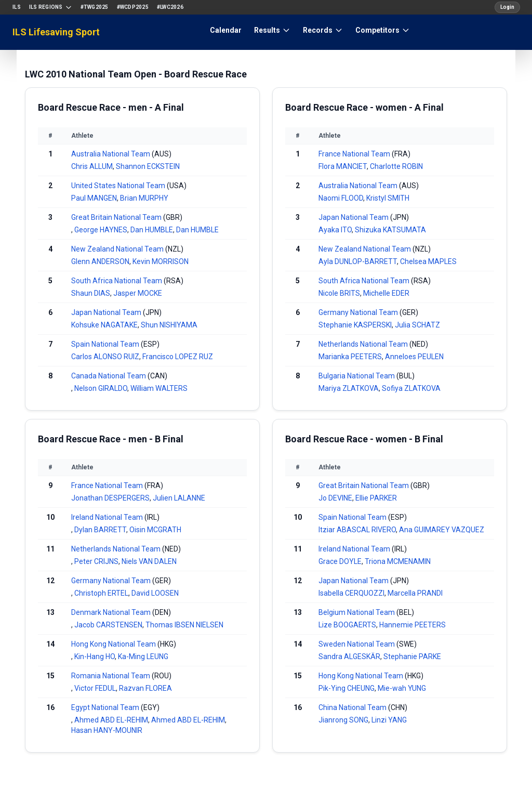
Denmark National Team (111, 612)
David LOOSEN (155, 593)
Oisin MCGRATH (155, 530)
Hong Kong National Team (114, 644)
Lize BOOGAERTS (347, 625)
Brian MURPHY (144, 198)
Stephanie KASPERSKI (355, 325)
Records (323, 30)
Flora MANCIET (343, 166)
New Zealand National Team (117, 249)
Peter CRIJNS (96, 561)
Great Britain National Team (116, 217)
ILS (17, 7)
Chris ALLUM (92, 166)
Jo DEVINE (335, 498)
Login (507, 7)
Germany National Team (358, 312)
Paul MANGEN (94, 198)
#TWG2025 (95, 7)
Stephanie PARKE (412, 656)
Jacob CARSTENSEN (108, 625)
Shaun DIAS (91, 293)
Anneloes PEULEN (414, 357)
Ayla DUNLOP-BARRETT (358, 261)
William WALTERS (159, 388)
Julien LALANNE (179, 498)
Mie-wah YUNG (402, 688)
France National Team (354, 154)
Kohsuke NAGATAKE (104, 325)
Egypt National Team (105, 707)
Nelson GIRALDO (101, 388)
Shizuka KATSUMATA (390, 230)
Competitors (383, 30)
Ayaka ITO (335, 230)
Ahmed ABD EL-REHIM (111, 720)
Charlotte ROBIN (396, 166)
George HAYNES (101, 230)
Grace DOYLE (340, 561)
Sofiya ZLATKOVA (411, 388)
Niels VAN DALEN (149, 561)
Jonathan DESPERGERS (110, 498)
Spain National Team (105, 344)
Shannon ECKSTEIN (148, 166)
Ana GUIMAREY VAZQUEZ (442, 530)
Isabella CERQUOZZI (351, 593)
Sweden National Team (357, 644)
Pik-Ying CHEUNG (347, 688)
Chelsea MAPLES (428, 261)
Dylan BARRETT (100, 530)
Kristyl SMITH (388, 198)
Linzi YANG (389, 720)
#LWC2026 (170, 7)
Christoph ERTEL (101, 593)
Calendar (226, 30)
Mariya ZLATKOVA (349, 388)
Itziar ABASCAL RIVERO (357, 530)
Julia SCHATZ (417, 325)
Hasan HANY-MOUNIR (107, 730)
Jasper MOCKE (138, 293)
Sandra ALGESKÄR (349, 656)
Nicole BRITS (339, 293)
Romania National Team (111, 676)
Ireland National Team (107, 517)
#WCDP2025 (133, 7)
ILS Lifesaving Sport (56, 32)
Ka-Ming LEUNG (143, 656)
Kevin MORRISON (161, 261)
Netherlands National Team (363, 344)
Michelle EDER (386, 293)
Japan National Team (106, 312)
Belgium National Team (357, 612)
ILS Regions (51, 7)
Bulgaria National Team (357, 376)
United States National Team (118, 186)
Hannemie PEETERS (413, 625)
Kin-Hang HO (95, 656)
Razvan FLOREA (145, 688)
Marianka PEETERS (350, 357)
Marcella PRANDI (415, 593)
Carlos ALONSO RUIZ (105, 357)
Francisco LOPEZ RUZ (178, 357)
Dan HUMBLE (152, 230)
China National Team (353, 707)
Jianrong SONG (343, 720)
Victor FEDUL (95, 688)
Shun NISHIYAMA (169, 325)
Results (272, 30)
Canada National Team (109, 376)
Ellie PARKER (376, 498)
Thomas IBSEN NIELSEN (184, 625)
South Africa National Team (117, 281)
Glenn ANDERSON (100, 261)
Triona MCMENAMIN (398, 561)
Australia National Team (111, 154)
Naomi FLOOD (341, 198)
